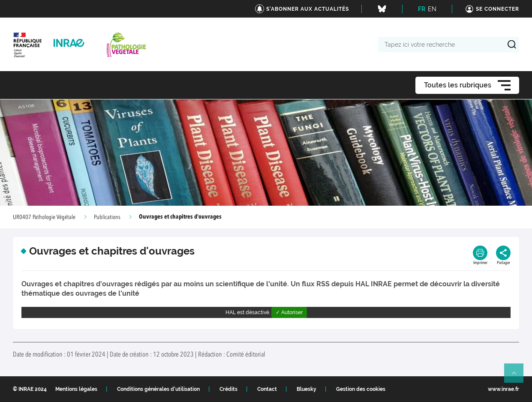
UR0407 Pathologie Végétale (44, 217)
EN (432, 9)
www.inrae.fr (503, 389)
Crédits (228, 389)
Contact (267, 389)
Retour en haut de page (517, 377)
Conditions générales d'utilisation (158, 389)
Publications (107, 217)
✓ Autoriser (289, 312)
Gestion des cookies (361, 389)
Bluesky (307, 389)
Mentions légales (76, 389)
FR (422, 9)
